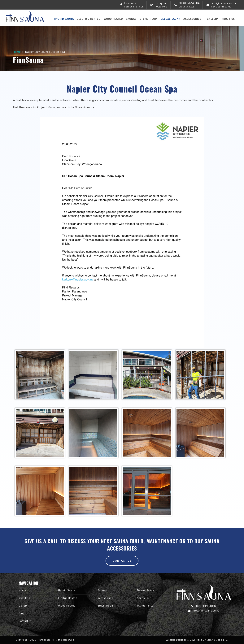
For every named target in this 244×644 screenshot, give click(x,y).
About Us (24, 598)
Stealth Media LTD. (217, 640)
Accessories (194, 19)
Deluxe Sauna (170, 19)
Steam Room (149, 19)
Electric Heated (89, 19)
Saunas (131, 19)
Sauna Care (144, 598)
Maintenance (145, 605)
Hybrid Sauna (64, 19)
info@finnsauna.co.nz (204, 610)
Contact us (122, 561)
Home (17, 52)
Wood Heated (113, 19)
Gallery (213, 19)
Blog (22, 613)
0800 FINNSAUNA (204, 606)
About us (228, 19)
